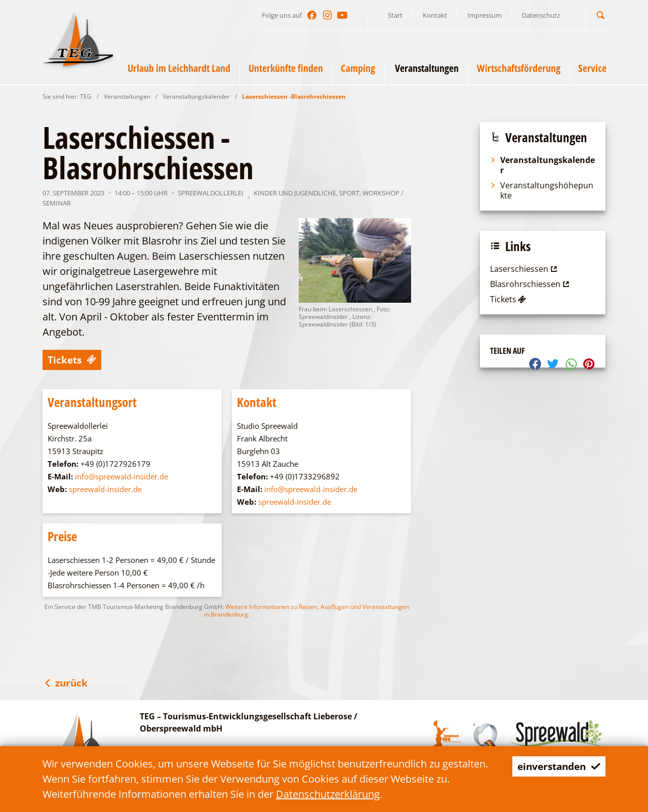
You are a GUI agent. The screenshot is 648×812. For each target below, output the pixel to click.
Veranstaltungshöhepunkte (542, 190)
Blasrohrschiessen (531, 284)
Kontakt (435, 15)
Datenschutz (541, 15)
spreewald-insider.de (105, 489)
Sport (349, 193)
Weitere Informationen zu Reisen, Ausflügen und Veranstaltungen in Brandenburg (307, 611)
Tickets (73, 360)
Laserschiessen (525, 269)
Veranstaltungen (127, 96)
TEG (86, 96)
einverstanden (556, 766)
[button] (600, 15)
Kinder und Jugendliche (295, 193)
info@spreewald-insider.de (121, 476)
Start (395, 15)
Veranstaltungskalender (196, 96)
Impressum (484, 15)
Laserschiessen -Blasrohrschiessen (294, 96)
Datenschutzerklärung (328, 794)
